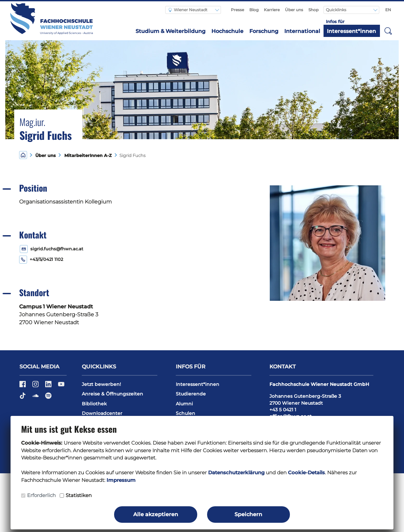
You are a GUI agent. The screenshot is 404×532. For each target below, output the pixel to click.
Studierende (191, 394)
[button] (388, 31)
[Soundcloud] (36, 398)
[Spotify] (48, 398)
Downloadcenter (102, 413)
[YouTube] (61, 386)
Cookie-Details (306, 472)
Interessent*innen (351, 31)
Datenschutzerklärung (236, 472)
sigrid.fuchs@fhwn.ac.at (57, 249)
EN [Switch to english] (388, 10)
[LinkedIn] (49, 386)
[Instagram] (36, 386)
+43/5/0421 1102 (46, 259)
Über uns (294, 10)
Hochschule (227, 31)
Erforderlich (41, 495)
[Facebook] (23, 386)
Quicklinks (337, 10)
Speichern (248, 514)
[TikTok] (23, 398)
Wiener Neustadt (188, 10)
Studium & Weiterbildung (171, 31)
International (302, 31)
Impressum (121, 480)
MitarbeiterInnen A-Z (87, 156)
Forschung (264, 31)
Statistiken (79, 495)
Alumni (184, 404)
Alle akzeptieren (156, 514)
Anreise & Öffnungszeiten (112, 394)
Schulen (186, 413)
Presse (237, 10)
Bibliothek (94, 404)
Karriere (272, 10)
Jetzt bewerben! (101, 384)
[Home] (23, 155)
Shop (313, 10)
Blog (254, 10)
